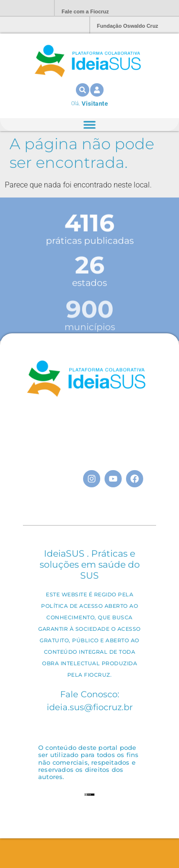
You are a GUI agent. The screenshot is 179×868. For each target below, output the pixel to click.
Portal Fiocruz (24, 8)
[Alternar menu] (89, 125)
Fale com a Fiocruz (85, 11)
